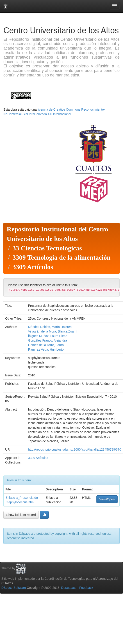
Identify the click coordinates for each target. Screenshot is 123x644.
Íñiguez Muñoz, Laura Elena (48, 336)
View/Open (107, 499)
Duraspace (69, 588)
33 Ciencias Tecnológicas (47, 248)
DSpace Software (14, 588)
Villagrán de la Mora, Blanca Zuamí (53, 331)
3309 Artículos (33, 267)
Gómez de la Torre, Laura (46, 345)
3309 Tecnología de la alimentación (61, 257)
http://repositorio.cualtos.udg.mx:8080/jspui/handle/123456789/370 (75, 449)
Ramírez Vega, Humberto (46, 349)
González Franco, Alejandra (48, 340)
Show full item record (21, 515)
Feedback (86, 588)
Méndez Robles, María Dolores (50, 327)
